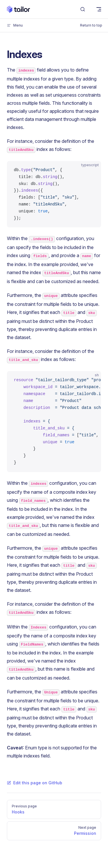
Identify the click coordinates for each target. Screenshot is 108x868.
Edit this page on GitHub (35, 783)
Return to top (91, 25)
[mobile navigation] (99, 9)
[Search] (83, 9)
